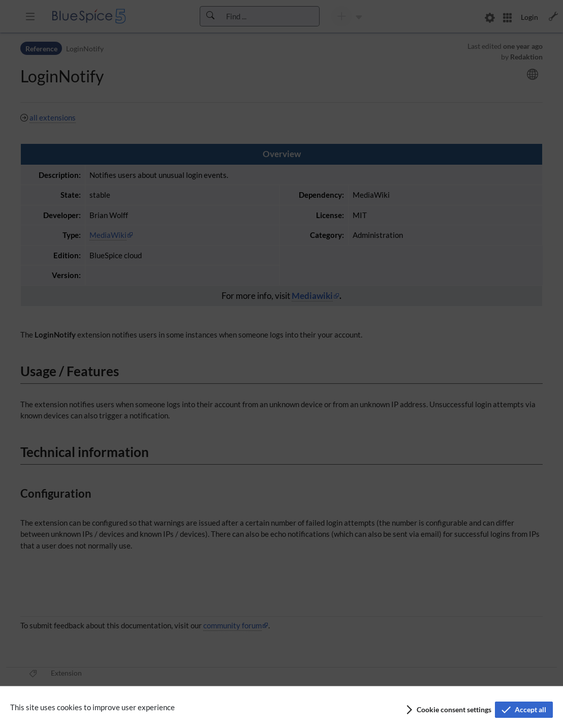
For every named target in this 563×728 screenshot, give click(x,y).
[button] (448, 710)
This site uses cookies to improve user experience (92, 707)
